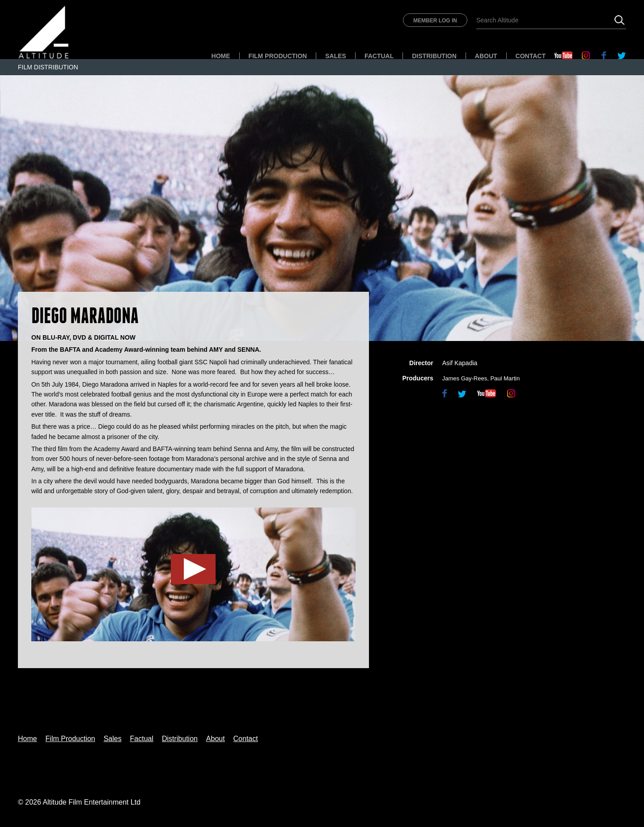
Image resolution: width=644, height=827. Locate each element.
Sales (336, 56)
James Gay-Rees (465, 378)
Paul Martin (505, 378)
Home (221, 56)
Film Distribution (48, 67)
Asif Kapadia (460, 363)
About (486, 56)
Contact (531, 56)
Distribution (434, 56)
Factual (379, 56)
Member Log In (435, 21)
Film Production (278, 56)
